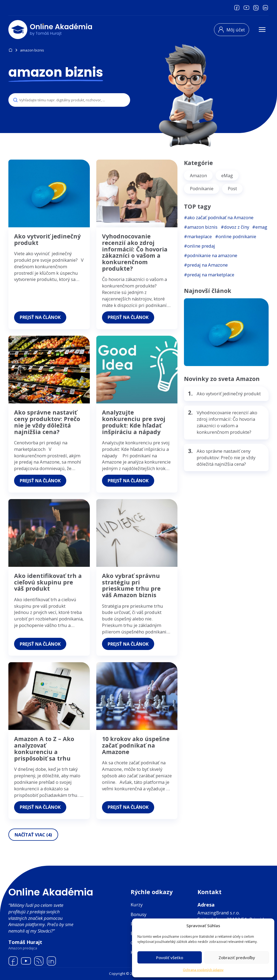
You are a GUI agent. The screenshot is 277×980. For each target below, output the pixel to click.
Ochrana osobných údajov (203, 970)
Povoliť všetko (170, 958)
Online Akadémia (51, 892)
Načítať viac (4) (34, 844)
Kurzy (137, 905)
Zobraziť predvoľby (237, 958)
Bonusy (138, 914)
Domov (10, 50)
